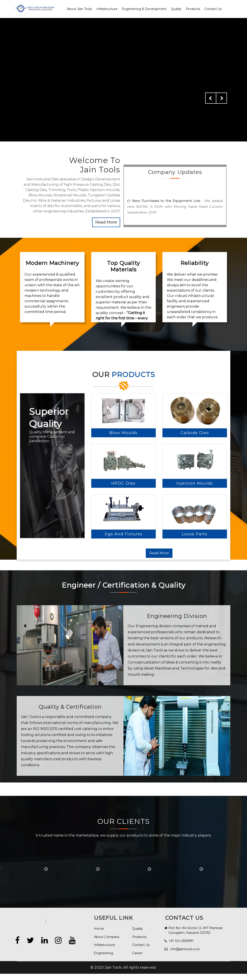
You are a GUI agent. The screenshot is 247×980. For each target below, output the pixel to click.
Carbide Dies (195, 517)
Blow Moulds (123, 517)
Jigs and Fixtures (123, 728)
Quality (176, 9)
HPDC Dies (123, 651)
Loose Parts (195, 786)
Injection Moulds (195, 651)
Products (193, 9)
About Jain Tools (79, 9)
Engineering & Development (144, 9)
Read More (106, 222)
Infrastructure (107, 9)
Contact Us (213, 9)
